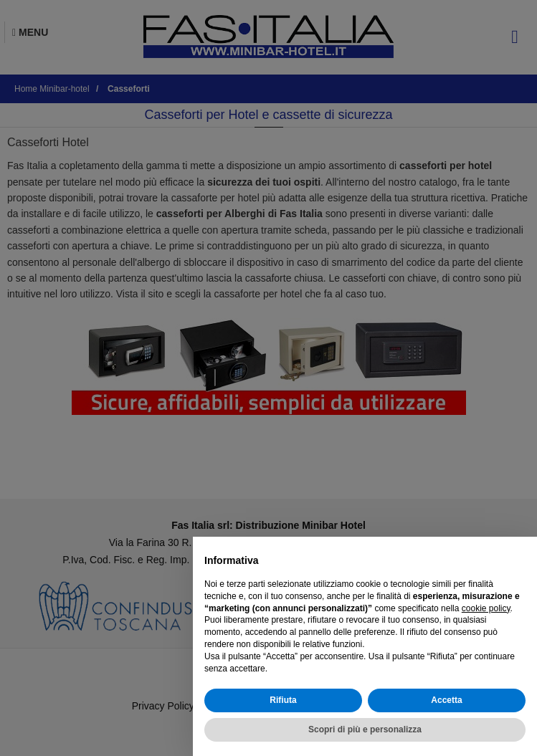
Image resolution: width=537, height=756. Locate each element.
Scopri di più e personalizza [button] (365, 729)
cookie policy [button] (486, 608)
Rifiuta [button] (283, 700)
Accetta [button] (446, 700)
